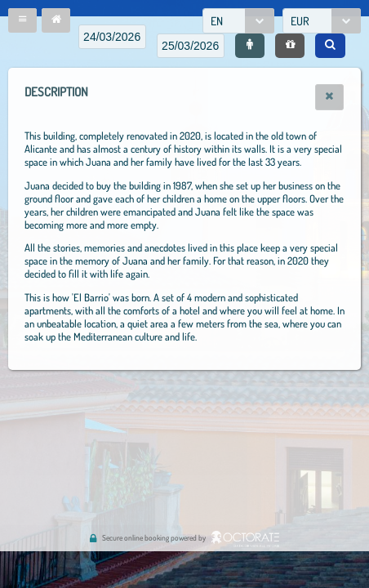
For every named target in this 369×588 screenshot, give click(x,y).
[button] (22, 20)
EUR (300, 21)
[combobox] (238, 21)
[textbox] (112, 37)
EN (217, 21)
